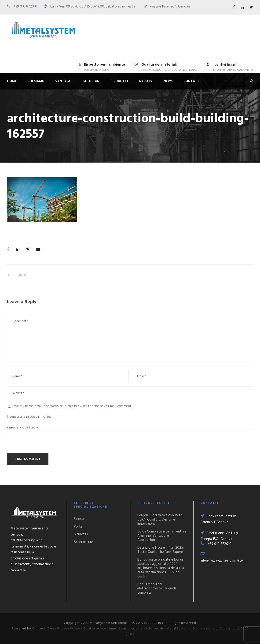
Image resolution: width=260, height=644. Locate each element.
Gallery (146, 81)
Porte (78, 527)
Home (12, 81)
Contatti (192, 81)
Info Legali (155, 629)
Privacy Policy (69, 629)
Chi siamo (36, 81)
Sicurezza (81, 534)
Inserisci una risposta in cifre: (29, 417)
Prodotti (120, 81)
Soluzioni (92, 81)
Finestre (80, 519)
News (168, 81)
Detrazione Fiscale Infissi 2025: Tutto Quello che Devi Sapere (161, 550)
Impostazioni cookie (126, 629)
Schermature (84, 542)
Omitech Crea (43, 629)
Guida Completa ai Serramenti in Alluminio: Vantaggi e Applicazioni (162, 536)
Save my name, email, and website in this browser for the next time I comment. (72, 406)
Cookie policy (95, 629)
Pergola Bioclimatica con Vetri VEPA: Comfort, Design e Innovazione (160, 520)
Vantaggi (64, 81)
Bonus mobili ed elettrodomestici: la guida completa (157, 588)
